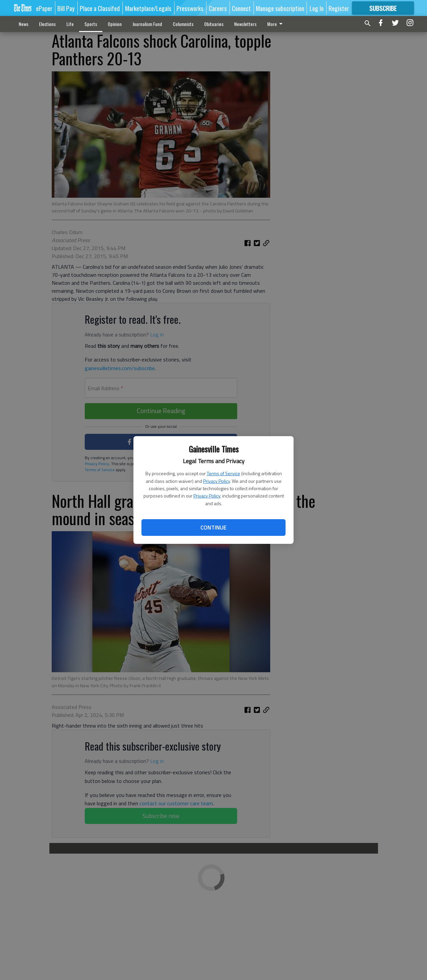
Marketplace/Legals (148, 8)
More (276, 24)
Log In (317, 8)
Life (70, 24)
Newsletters (245, 24)
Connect (241, 8)
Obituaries (214, 24)
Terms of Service (224, 473)
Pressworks (190, 8)
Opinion (115, 24)
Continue (213, 528)
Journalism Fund (147, 24)
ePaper (44, 8)
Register (339, 8)
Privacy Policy (217, 481)
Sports (91, 24)
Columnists (183, 24)
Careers (218, 8)
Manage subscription (280, 8)
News (24, 24)
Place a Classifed (100, 8)
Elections (47, 24)
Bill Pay (66, 8)
